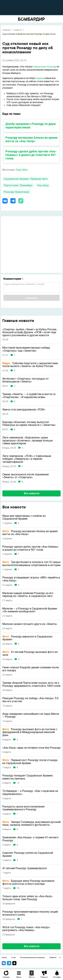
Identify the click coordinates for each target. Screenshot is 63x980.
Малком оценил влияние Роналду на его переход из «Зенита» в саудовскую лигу (28, 595)
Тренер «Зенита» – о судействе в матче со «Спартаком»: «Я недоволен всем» (29, 396)
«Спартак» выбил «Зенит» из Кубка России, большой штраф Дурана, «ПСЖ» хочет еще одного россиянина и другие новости (30, 332)
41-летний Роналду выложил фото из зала (30, 653)
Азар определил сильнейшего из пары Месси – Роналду (31, 715)
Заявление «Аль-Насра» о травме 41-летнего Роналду (30, 839)
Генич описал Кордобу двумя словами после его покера (31, 669)
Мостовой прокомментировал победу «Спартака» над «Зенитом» (26, 349)
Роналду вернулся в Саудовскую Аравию (27, 638)
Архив (4, 958)
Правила (53, 958)
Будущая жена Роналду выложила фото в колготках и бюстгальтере (28, 882)
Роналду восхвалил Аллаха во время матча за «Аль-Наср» (32, 139)
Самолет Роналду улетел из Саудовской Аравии (28, 854)
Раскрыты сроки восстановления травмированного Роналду (23, 808)
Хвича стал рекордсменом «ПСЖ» (24, 410)
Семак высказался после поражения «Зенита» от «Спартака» (26, 476)
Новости (18, 30)
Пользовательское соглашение (32, 958)
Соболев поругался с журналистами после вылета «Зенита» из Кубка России (30, 365)
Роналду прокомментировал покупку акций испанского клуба (30, 913)
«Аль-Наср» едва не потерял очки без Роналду (32, 748)
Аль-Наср (43, 185)
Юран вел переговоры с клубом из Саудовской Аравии (24, 517)
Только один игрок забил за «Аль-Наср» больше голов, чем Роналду (27, 898)
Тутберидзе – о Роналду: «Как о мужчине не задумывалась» (30, 792)
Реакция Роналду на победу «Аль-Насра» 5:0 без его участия (30, 700)
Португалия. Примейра (18, 185)
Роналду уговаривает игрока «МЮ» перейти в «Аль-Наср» (31, 579)
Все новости (32, 493)
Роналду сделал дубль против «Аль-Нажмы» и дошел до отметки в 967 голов (31, 155)
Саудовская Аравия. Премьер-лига (26, 179)
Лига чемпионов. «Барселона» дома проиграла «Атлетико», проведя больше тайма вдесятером (27, 441)
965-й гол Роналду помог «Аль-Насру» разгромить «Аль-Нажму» (26, 929)
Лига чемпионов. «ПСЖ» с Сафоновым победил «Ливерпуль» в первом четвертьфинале (27, 459)
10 (18, 888)
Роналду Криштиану (16, 192)
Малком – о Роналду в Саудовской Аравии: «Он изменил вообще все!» (30, 610)
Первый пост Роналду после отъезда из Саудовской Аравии (30, 762)
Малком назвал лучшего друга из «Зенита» (30, 624)
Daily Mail (22, 170)
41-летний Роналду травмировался (25, 868)
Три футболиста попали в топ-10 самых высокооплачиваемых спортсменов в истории (32, 564)
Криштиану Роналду (45, 67)
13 (18, 783)
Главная (6, 30)
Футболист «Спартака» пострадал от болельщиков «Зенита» (26, 380)
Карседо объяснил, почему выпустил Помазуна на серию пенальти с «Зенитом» (29, 424)
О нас (14, 958)
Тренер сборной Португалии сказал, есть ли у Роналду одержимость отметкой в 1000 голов (31, 684)
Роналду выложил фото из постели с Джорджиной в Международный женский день (30, 732)
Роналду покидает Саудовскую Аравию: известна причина (28, 777)
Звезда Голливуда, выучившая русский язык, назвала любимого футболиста (32, 823)
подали (40, 78)
